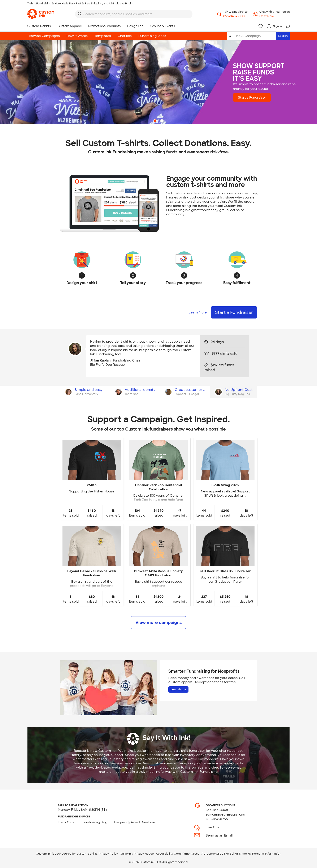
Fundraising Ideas (152, 36)
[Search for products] (130, 14)
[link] (41, 14)
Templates (103, 36)
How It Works (77, 36)
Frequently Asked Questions (135, 822)
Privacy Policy (108, 854)
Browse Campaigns (44, 36)
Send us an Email (219, 835)
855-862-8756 (217, 819)
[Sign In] (274, 26)
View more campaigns (159, 623)
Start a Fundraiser (258, 97)
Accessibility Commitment (174, 854)
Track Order (67, 822)
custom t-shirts (87, 854)
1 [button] (156, 121)
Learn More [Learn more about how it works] (198, 312)
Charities (125, 36)
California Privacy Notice (137, 854)
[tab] (85, 392)
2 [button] (162, 121)
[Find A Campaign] (255, 36)
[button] (275, 16)
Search (283, 36)
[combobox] (134, 14)
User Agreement (206, 854)
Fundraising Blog (95, 822)
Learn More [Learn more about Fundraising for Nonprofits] (178, 689)
